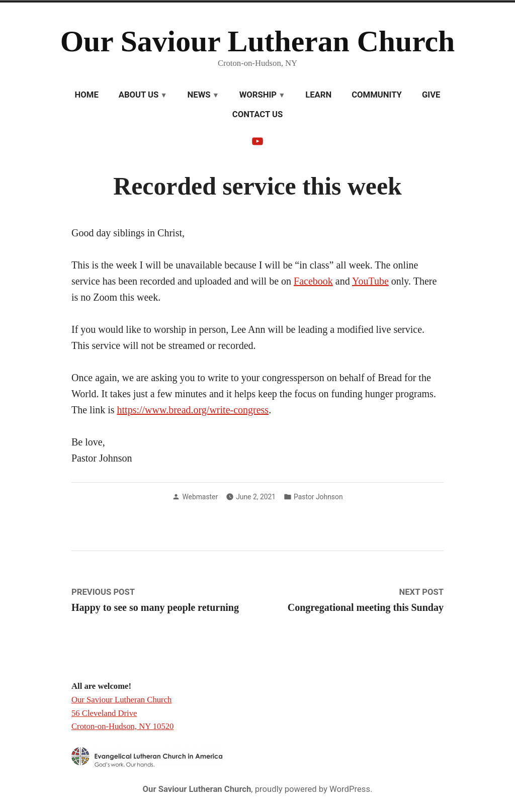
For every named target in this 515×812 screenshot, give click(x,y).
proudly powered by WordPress (313, 789)
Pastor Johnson (318, 497)
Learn (318, 95)
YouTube (370, 281)
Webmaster (200, 497)
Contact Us (257, 114)
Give (431, 95)
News (199, 95)
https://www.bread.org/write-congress (193, 410)
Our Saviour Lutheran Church (258, 41)
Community (377, 95)
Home (87, 95)
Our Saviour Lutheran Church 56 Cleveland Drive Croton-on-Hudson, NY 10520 (122, 713)
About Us (139, 95)
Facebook (313, 281)
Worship (258, 95)
